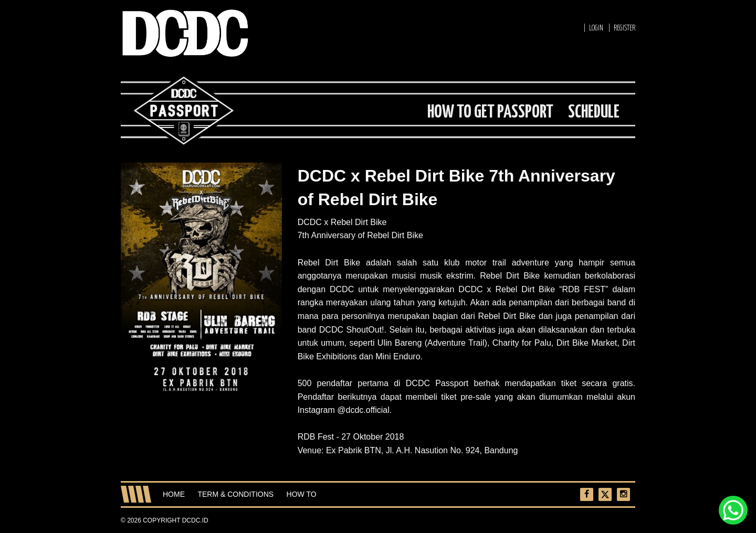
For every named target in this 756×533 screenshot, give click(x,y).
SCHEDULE (594, 113)
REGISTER (624, 28)
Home (174, 494)
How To (302, 494)
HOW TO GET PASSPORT (490, 113)
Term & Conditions (235, 494)
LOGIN (596, 28)
